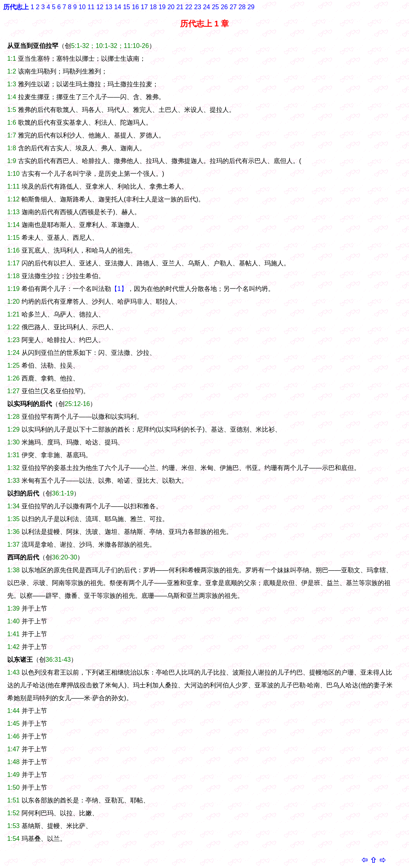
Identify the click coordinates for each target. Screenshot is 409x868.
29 (251, 7)
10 (82, 7)
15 (127, 7)
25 (215, 7)
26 (224, 7)
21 (180, 7)
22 (189, 7)
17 (144, 7)
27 (233, 7)
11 (91, 7)
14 (118, 7)
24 (206, 7)
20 (171, 7)
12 (100, 7)
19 (162, 7)
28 (242, 7)
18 (153, 7)
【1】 (119, 289)
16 (135, 7)
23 (198, 7)
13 (109, 7)
